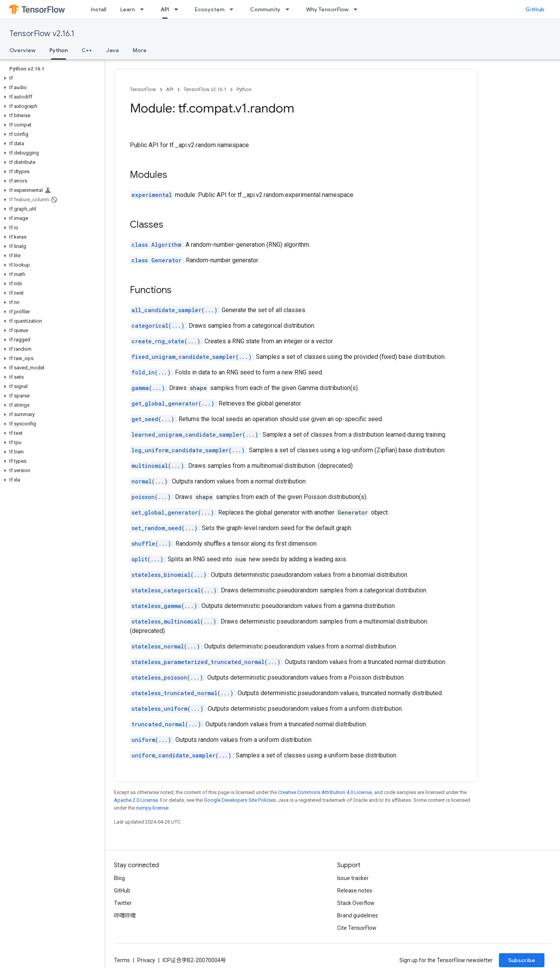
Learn (128, 9)
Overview (22, 50)
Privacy (146, 960)
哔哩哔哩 (125, 915)
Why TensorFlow (327, 9)
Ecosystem (210, 9)
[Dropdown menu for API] (178, 9)
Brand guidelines (358, 915)
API (170, 89)
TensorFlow (143, 89)
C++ (87, 50)
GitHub (535, 9)
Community (265, 9)
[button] (51, 78)
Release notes (355, 891)
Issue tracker (353, 878)
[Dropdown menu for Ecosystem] (234, 9)
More (140, 50)
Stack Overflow (356, 903)
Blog (119, 878)
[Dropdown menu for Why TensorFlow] (358, 9)
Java (112, 50)
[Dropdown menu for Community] (290, 9)
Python (244, 89)
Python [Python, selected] (59, 50)
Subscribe (522, 960)
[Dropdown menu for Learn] (144, 9)
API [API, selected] (165, 9)
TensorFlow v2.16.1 (42, 34)
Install (98, 9)
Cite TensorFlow (357, 928)
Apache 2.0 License (136, 800)
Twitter (123, 903)
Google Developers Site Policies (240, 800)
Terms (122, 960)
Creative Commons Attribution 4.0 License (325, 792)
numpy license (152, 808)
